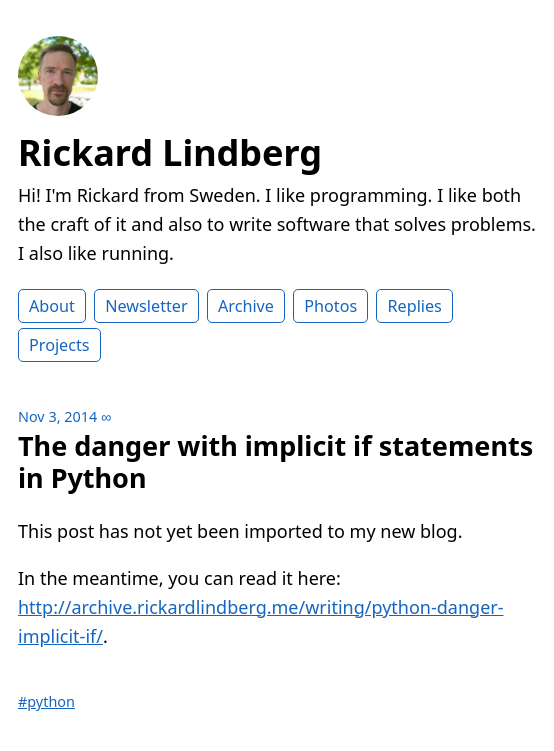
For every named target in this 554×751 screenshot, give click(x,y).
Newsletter (146, 306)
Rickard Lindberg (170, 152)
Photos (330, 306)
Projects (59, 345)
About (52, 306)
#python (46, 701)
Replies (414, 306)
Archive (246, 306)
